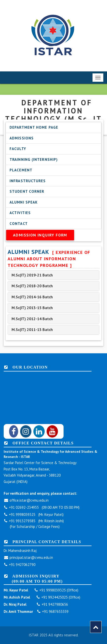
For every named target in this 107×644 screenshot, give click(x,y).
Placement (21, 170)
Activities (20, 213)
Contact (19, 224)
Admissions (22, 138)
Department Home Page (34, 127)
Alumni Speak (24, 202)
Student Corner (27, 191)
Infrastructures (28, 181)
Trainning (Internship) (34, 159)
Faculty (18, 149)
